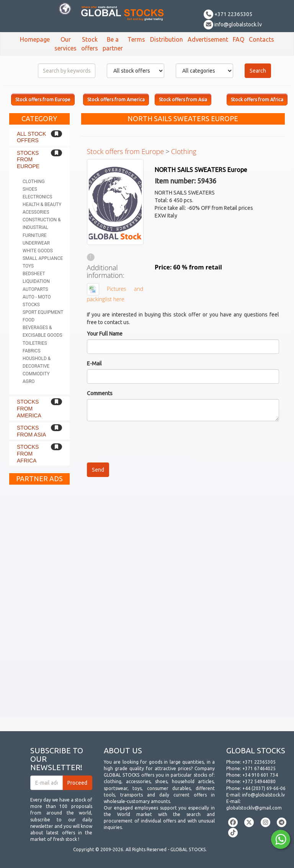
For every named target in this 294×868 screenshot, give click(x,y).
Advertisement (208, 39)
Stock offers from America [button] (116, 100)
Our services (65, 44)
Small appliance (43, 258)
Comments (100, 393)
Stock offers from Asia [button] (183, 100)
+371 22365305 (228, 14)
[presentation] (145, 442)
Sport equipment (43, 312)
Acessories (36, 212)
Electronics (37, 197)
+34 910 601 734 (260, 775)
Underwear (36, 243)
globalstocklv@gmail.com (254, 808)
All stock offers (31, 137)
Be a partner (113, 44)
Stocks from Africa (28, 453)
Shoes (30, 189)
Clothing (34, 182)
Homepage (35, 39)
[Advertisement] (39, 603)
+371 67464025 (259, 768)
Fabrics (32, 351)
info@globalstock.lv (233, 24)
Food (29, 320)
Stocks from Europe (28, 160)
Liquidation (36, 281)
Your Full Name (105, 334)
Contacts (261, 39)
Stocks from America (29, 408)
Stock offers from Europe (126, 151)
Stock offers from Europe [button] (43, 100)
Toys (28, 266)
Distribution (167, 39)
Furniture (35, 235)
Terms (136, 39)
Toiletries (35, 343)
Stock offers (90, 44)
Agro (29, 381)
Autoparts (35, 289)
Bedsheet (34, 274)
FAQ (238, 39)
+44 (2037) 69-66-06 (264, 788)
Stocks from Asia (31, 431)
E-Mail (94, 363)
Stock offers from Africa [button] (257, 100)
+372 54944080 (259, 781)
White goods (38, 251)
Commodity (36, 374)
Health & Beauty (42, 204)
